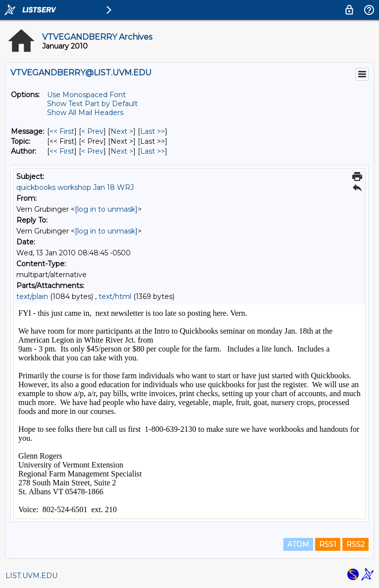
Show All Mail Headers (85, 113)
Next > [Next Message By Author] (122, 151)
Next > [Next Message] (122, 131)
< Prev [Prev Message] (92, 131)
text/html (115, 296)
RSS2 (355, 544)
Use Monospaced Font (86, 95)
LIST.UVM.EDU (31, 576)
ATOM (298, 544)
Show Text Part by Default (92, 104)
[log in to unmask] (106, 209)
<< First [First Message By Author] (62, 151)
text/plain (32, 296)
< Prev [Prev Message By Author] (92, 151)
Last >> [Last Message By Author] (153, 151)
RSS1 (328, 544)
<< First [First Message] (62, 131)
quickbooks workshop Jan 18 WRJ (75, 187)
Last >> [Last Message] (153, 131)
